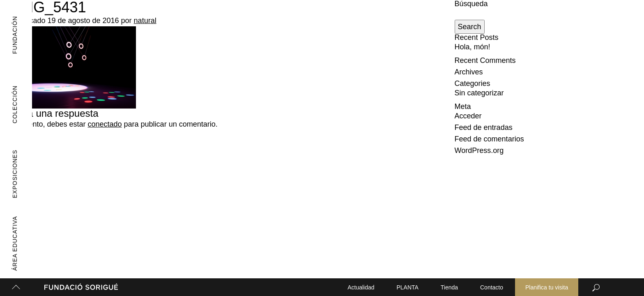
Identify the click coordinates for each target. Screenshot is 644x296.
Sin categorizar (479, 93)
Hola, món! (473, 47)
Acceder (468, 116)
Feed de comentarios (489, 139)
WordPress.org (479, 150)
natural (145, 21)
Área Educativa (9, 244)
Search (470, 27)
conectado (105, 124)
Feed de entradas (484, 127)
